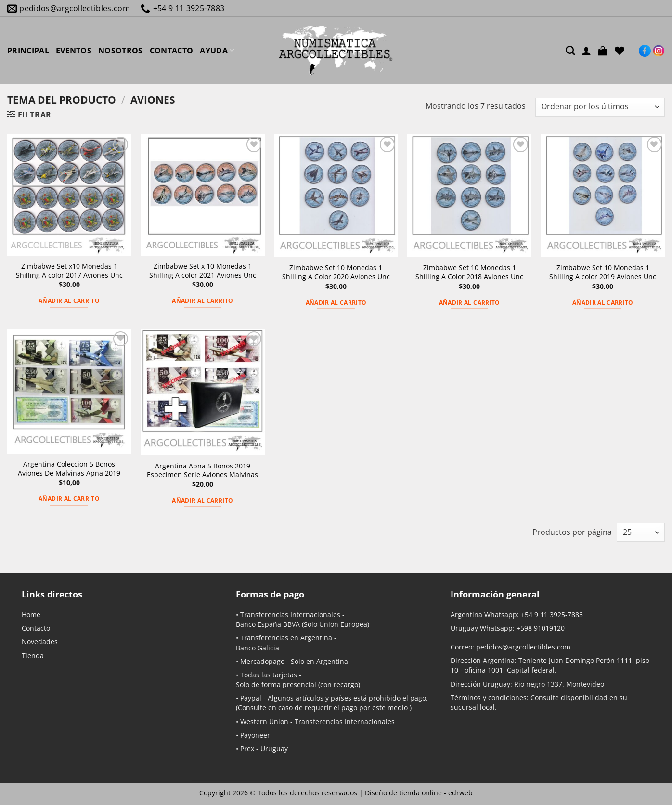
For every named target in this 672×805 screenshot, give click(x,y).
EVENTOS (74, 51)
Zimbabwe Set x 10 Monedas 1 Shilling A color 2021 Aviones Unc (203, 271)
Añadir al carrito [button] (69, 301)
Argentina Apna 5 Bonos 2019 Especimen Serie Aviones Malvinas (202, 471)
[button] (603, 51)
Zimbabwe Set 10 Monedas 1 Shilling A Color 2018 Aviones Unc (469, 272)
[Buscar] (570, 50)
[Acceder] (586, 51)
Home (31, 615)
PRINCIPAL (28, 51)
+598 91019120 (541, 628)
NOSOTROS (121, 51)
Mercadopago (262, 661)
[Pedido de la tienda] (600, 107)
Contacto (36, 628)
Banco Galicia (258, 648)
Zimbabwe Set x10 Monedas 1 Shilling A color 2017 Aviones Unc (69, 271)
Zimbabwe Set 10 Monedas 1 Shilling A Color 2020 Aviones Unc (336, 272)
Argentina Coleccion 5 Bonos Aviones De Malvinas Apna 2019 (69, 469)
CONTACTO (172, 51)
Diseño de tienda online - (419, 793)
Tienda (33, 656)
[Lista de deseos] (620, 51)
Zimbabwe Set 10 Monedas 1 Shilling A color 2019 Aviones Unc (603, 272)
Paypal (251, 698)
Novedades (40, 642)
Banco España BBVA (268, 624)
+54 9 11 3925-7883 (552, 615)
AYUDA (217, 51)
